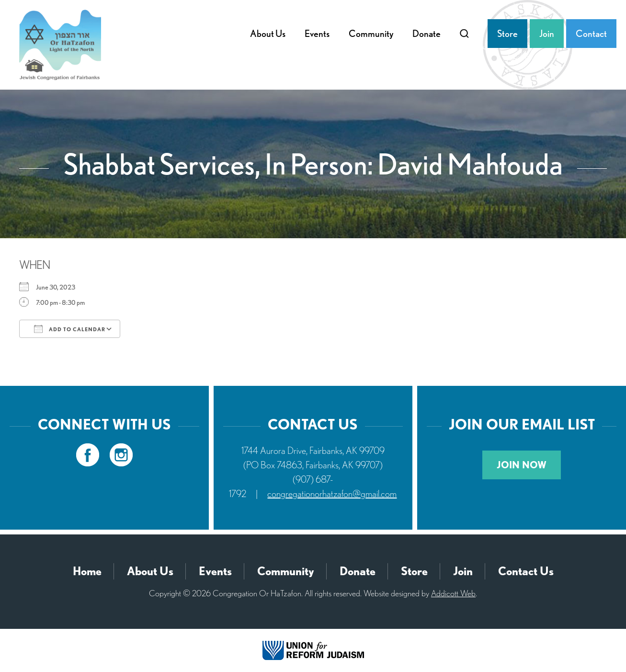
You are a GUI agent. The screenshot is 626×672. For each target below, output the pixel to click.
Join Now (522, 465)
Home (87, 571)
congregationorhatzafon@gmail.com (332, 494)
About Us (268, 34)
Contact (591, 34)
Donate (427, 34)
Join (547, 34)
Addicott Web (453, 593)
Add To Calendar (70, 329)
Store (507, 34)
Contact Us (526, 571)
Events (317, 34)
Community (371, 34)
